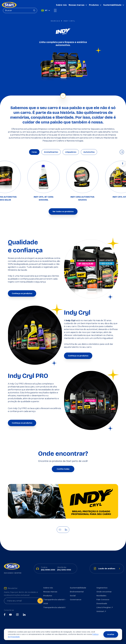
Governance (76, 600)
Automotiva (89, 152)
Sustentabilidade (78, 588)
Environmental (77, 592)
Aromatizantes (51, 152)
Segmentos (102, 588)
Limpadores (71, 152)
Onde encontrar (104, 592)
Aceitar (111, 634)
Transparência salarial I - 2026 (55, 602)
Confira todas (63, 469)
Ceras (34, 152)
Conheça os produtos (22, 293)
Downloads (102, 604)
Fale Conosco (103, 600)
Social (73, 596)
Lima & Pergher (105, 607)
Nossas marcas (50, 592)
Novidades (101, 596)
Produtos (48, 596)
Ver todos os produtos (63, 211)
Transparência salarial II (54, 607)
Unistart (101, 611)
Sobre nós (61, 5)
